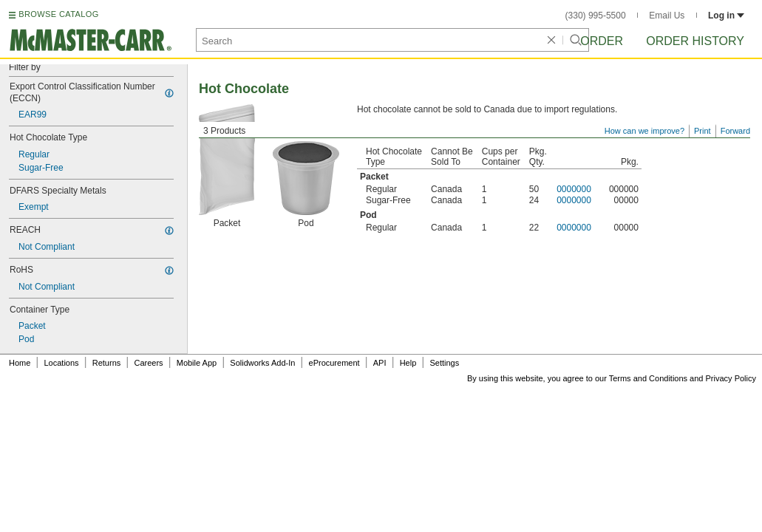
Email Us (667, 16)
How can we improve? (644, 131)
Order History (695, 41)
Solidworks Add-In (262, 363)
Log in (726, 16)
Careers (148, 363)
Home (20, 363)
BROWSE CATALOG (58, 14)
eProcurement (334, 363)
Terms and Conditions (648, 378)
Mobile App (197, 363)
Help (408, 363)
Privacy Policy (731, 378)
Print (703, 131)
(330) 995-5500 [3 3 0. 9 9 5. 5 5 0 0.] (596, 16)
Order (602, 41)
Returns (107, 363)
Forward (735, 131)
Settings (444, 363)
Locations (62, 363)
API (380, 363)
